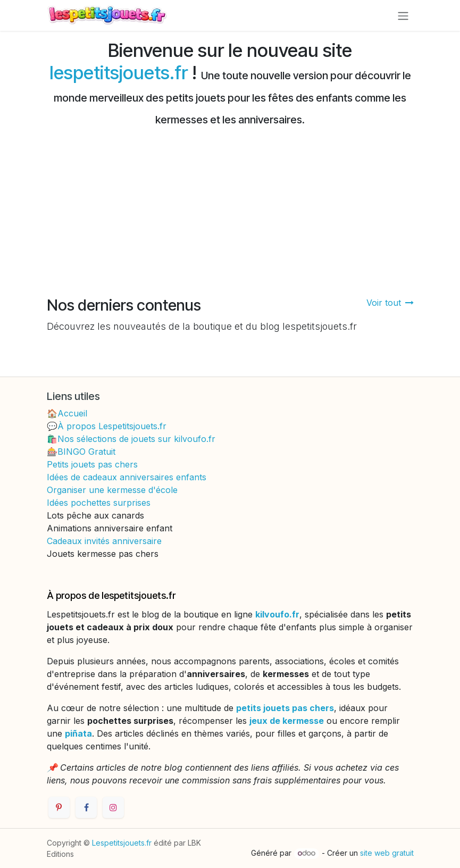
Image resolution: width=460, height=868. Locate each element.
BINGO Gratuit (86, 452)
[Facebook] (86, 807)
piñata (78, 733)
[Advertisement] (230, 216)
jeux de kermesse (287, 721)
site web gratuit (387, 853)
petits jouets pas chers (285, 708)
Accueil (72, 413)
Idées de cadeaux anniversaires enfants (127, 477)
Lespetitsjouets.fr (122, 843)
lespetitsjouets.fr (119, 72)
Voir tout (390, 303)
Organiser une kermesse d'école (112, 490)
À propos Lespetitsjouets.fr (112, 426)
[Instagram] (113, 807)
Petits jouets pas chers (92, 464)
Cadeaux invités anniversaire (104, 541)
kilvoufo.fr (277, 614)
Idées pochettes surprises (99, 503)
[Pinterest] (59, 807)
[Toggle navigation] (403, 15)
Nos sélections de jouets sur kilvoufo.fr (136, 439)
